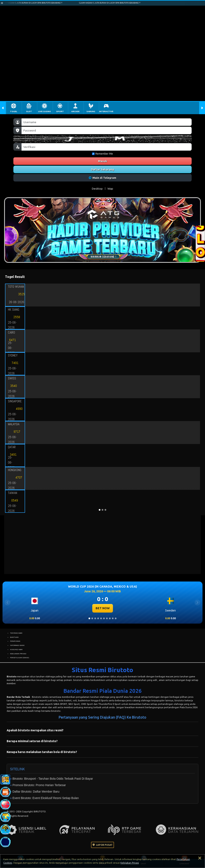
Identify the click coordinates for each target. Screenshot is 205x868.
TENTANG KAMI (16, 633)
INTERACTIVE (106, 111)
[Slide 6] (104, 618)
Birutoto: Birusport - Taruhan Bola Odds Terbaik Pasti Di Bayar (53, 779)
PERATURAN (15, 641)
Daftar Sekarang (102, 169)
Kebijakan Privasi (130, 863)
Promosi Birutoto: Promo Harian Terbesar (39, 785)
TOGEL (14, 111)
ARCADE (75, 111)
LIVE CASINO (45, 111)
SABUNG (91, 111)
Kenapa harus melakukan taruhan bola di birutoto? (42, 752)
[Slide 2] (92, 618)
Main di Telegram (103, 178)
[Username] (107, 122)
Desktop (97, 189)
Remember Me (102, 154)
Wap (110, 189)
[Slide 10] (116, 618)
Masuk (103, 161)
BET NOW (103, 608)
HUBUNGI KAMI (16, 649)
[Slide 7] (107, 618)
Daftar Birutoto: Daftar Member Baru (36, 792)
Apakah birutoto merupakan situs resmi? (35, 730)
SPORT (60, 111)
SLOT (29, 111)
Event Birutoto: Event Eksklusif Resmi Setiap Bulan (46, 798)
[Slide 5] (101, 618)
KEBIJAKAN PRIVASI (18, 654)
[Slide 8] (110, 618)
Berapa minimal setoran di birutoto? (32, 741)
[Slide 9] (113, 618)
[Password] (107, 130)
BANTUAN (14, 637)
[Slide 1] (89, 618)
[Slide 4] (98, 618)
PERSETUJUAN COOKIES (20, 658)
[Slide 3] (95, 618)
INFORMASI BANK (17, 645)
